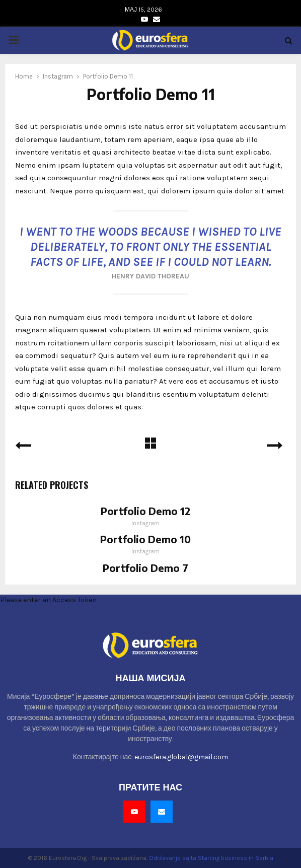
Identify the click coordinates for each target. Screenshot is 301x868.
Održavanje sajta (173, 858)
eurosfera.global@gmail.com (181, 757)
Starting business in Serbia (236, 858)
